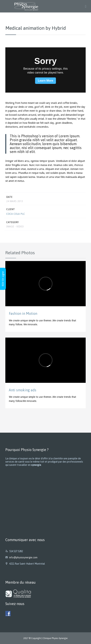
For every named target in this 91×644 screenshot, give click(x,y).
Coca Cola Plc (16, 214)
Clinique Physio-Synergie (55, 638)
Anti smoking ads (23, 390)
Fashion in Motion (23, 313)
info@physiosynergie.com (21, 557)
